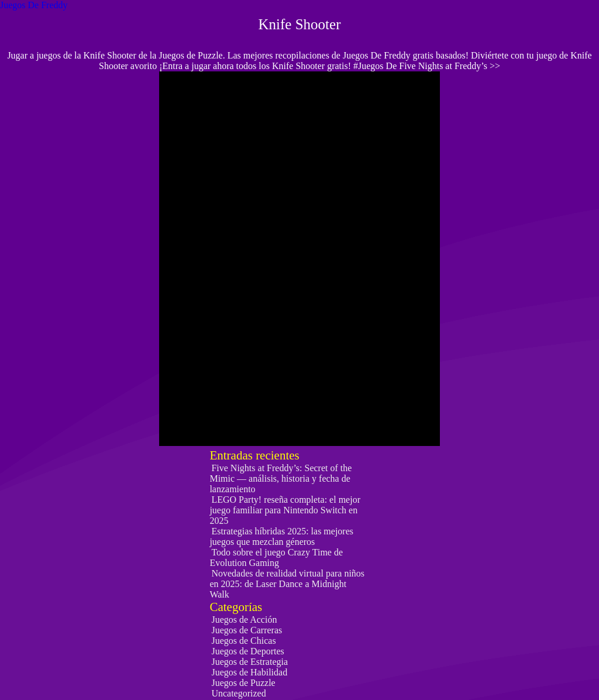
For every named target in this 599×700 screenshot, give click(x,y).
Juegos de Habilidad (249, 672)
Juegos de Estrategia (249, 662)
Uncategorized (238, 693)
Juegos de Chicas (243, 641)
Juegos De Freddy (34, 5)
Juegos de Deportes (247, 651)
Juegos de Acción (244, 620)
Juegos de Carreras (247, 630)
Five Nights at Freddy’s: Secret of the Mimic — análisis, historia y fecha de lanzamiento (280, 478)
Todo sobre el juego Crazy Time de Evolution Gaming (276, 557)
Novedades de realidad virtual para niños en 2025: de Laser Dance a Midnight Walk (287, 584)
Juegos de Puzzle (243, 683)
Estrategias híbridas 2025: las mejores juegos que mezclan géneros (281, 536)
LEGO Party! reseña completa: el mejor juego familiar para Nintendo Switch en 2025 (285, 510)
